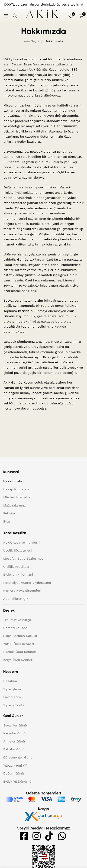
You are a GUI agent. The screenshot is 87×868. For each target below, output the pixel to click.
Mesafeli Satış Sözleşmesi (24, 558)
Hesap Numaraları (17, 489)
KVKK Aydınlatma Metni (22, 542)
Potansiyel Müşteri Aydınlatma (27, 583)
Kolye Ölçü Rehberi (18, 660)
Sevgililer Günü (15, 725)
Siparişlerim (13, 689)
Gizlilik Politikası (16, 567)
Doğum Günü (14, 773)
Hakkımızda (13, 481)
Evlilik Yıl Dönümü (17, 781)
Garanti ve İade (15, 628)
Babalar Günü (14, 749)
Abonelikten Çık (16, 599)
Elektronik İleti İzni (18, 574)
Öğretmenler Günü (18, 757)
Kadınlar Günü (14, 733)
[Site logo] (43, 16)
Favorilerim (12, 697)
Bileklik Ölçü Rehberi (20, 652)
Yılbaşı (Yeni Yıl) (15, 765)
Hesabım (10, 681)
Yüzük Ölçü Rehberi (19, 644)
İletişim (9, 513)
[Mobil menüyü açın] (6, 16)
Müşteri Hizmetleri (18, 497)
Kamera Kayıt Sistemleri (22, 590)
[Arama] (15, 16)
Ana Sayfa (32, 41)
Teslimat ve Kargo (17, 620)
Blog (7, 521)
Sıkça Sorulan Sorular (20, 636)
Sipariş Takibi (14, 705)
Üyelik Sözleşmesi (18, 550)
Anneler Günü (14, 741)
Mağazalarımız (14, 505)
